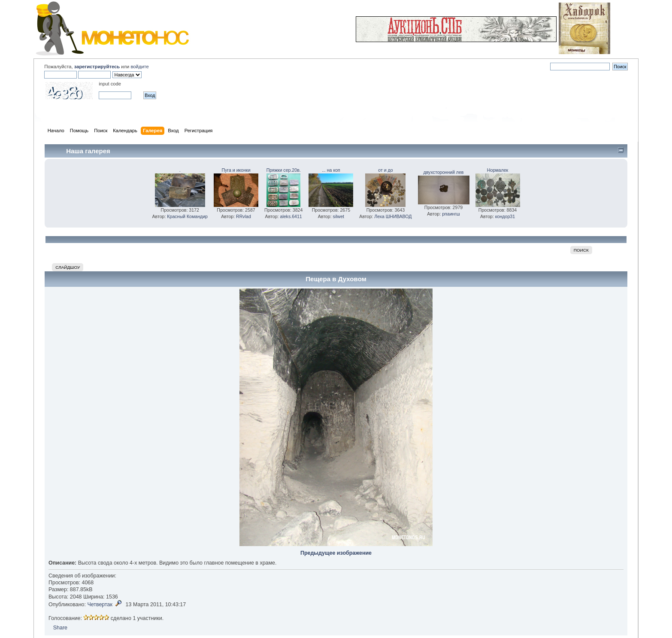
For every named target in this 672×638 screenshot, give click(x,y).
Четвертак (100, 605)
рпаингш (451, 214)
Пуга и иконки (236, 170)
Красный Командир (187, 216)
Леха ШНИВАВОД (393, 216)
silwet (339, 216)
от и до (385, 170)
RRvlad (244, 216)
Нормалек (498, 170)
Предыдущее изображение (336, 553)
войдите (139, 67)
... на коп (331, 170)
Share (60, 628)
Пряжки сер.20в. (284, 170)
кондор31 (505, 216)
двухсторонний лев (444, 172)
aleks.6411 (291, 216)
